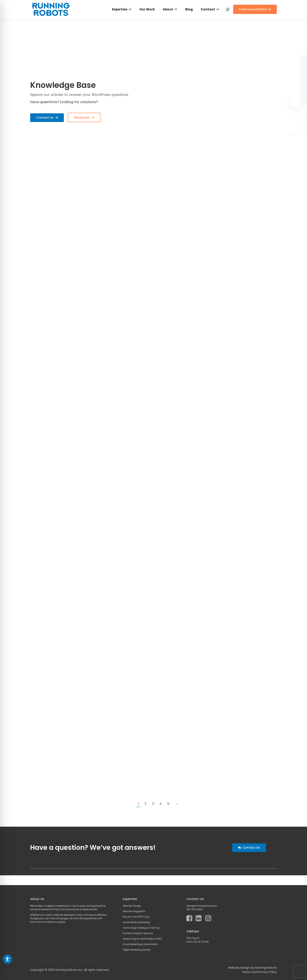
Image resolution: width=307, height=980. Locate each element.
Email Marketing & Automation (140, 944)
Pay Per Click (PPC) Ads (136, 917)
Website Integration (134, 911)
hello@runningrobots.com (202, 906)
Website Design (132, 906)
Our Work (147, 9)
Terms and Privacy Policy (260, 972)
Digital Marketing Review (137, 950)
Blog (189, 9)
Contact (208, 9)
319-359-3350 (195, 909)
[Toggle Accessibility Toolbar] (7, 959)
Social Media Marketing (136, 922)
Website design (239, 968)
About (168, 9)
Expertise (120, 9)
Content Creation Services (138, 933)
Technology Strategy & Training (141, 928)
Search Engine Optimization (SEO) (143, 939)
